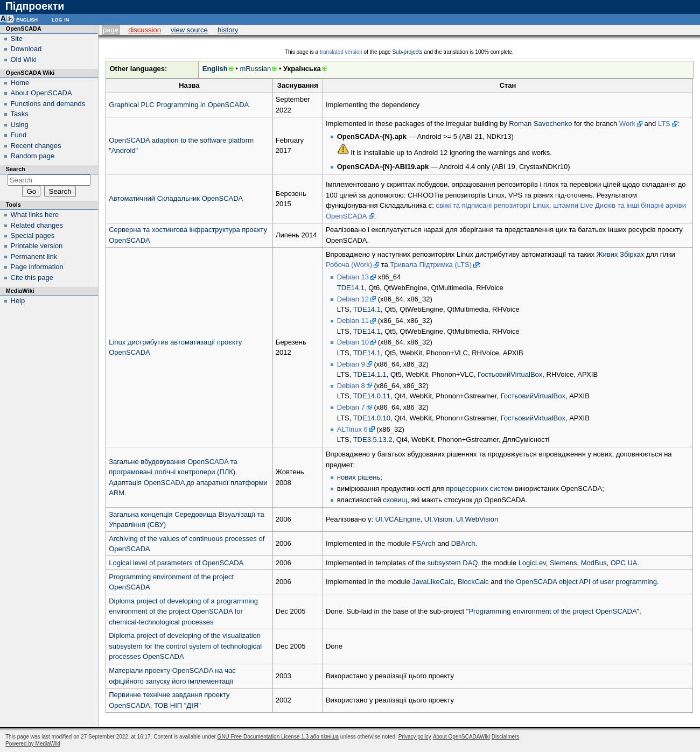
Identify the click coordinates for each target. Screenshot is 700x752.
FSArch (423, 543)
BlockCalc (473, 582)
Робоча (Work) (349, 265)
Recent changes (36, 146)
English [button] (27, 19)
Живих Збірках (621, 254)
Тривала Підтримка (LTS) (431, 265)
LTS (664, 124)
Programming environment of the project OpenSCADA (552, 611)
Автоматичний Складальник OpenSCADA (176, 198)
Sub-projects (407, 52)
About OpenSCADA (41, 93)
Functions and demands (48, 104)
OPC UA (624, 563)
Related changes (37, 225)
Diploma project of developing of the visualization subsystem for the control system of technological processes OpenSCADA (185, 646)
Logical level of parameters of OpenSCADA (176, 563)
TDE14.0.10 (372, 418)
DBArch (463, 543)
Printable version (37, 246)
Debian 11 (353, 321)
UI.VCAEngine (398, 519)
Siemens (563, 563)
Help (18, 301)
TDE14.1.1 (370, 374)
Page (111, 30)
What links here (35, 215)
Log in (60, 19)
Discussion (145, 30)
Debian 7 (351, 407)
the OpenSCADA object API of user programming (581, 582)
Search (16, 169)
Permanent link (34, 256)
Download (26, 49)
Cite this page (32, 277)
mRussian (255, 69)
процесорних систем (479, 489)
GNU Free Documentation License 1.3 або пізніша (278, 737)
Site (17, 38)
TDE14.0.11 (372, 396)
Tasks (20, 114)
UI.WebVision (477, 519)
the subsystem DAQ (447, 563)
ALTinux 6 (352, 429)
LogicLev (532, 563)
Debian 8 (351, 386)
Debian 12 (353, 299)
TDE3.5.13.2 (373, 440)
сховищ (395, 500)
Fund (19, 135)
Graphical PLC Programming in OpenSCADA (179, 105)
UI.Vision (438, 519)
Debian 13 (353, 277)
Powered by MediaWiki (33, 744)
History (228, 30)
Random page (33, 156)
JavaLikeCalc (433, 582)
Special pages (33, 236)
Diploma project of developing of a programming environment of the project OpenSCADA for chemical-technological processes (183, 612)
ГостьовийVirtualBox (510, 374)
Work (627, 124)
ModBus (594, 563)
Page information (37, 267)
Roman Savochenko (540, 124)
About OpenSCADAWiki (461, 737)
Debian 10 (353, 342)
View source (189, 30)
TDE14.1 (351, 288)
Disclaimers (506, 737)
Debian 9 (351, 364)
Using (20, 125)
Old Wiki (24, 59)
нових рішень (359, 477)
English (215, 69)
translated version (341, 52)
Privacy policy (415, 737)
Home (20, 83)
